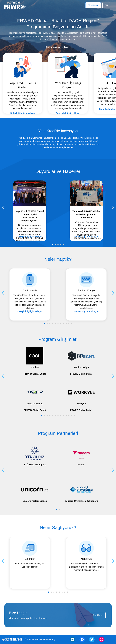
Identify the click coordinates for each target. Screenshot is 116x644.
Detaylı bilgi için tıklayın (26, 106)
